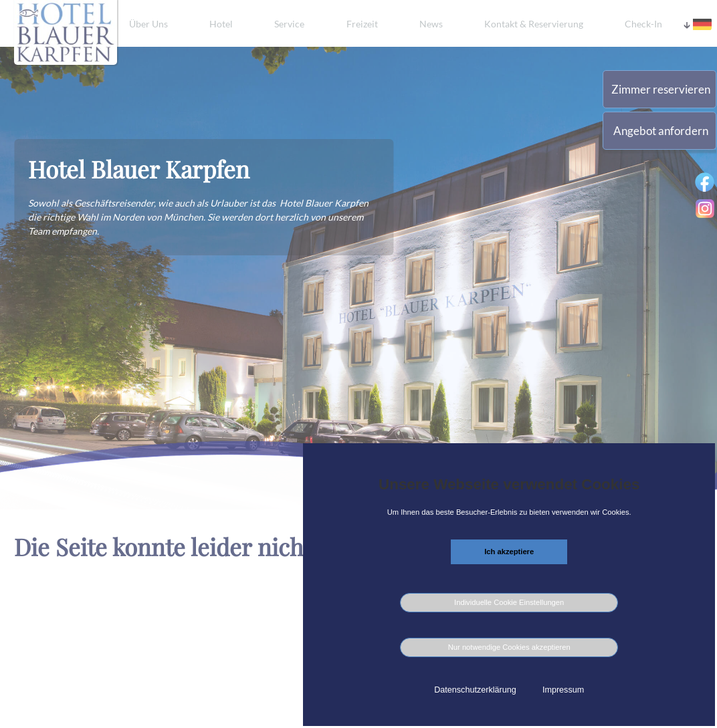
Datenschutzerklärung (475, 690)
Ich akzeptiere (509, 552)
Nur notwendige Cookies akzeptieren (509, 647)
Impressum (563, 690)
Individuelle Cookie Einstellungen (509, 602)
